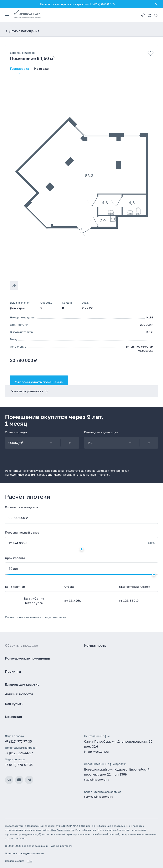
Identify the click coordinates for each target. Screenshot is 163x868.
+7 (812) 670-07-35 (19, 765)
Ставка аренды (16, 432)
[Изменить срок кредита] (154, 575)
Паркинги (13, 671)
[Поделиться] (14, 286)
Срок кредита (15, 558)
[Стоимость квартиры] (81, 518)
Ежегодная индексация (101, 432)
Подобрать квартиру (150, 16)
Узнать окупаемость (27, 391)
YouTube (19, 780)
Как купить (14, 704)
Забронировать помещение (39, 382)
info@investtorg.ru (96, 752)
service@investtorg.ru (99, 797)
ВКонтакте (9, 780)
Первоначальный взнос (22, 532)
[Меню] (10, 15)
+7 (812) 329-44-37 (19, 753)
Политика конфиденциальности (24, 853)
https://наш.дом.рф (62, 830)
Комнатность (95, 645)
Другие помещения (24, 31)
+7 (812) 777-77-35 (143, 15)
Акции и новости (19, 694)
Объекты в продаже (21, 645)
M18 (30, 861)
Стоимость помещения (21, 507)
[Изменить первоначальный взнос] (82, 549)
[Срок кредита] (81, 569)
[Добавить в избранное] (151, 53)
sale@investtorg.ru (97, 779)
